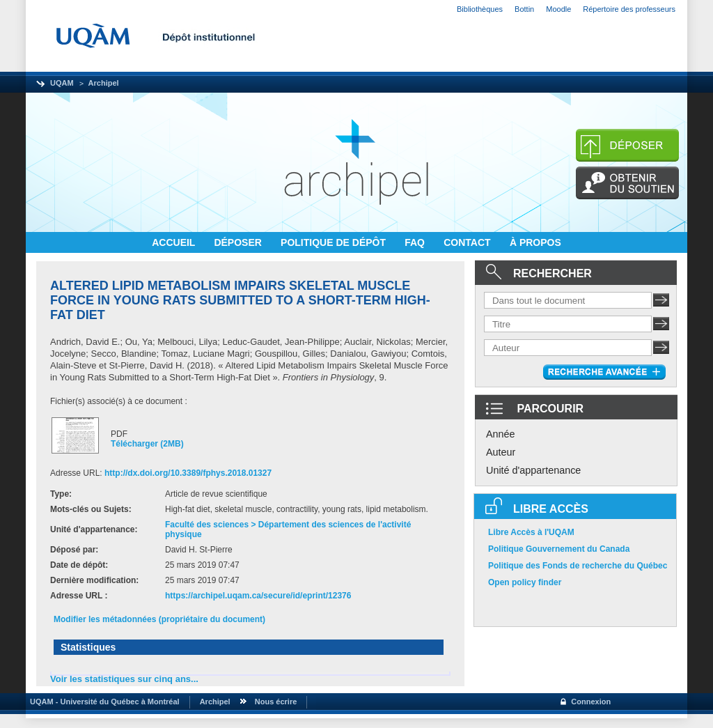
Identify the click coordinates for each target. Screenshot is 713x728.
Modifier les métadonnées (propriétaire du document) (159, 619)
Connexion (591, 702)
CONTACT (468, 242)
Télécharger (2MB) (147, 444)
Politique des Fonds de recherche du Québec (578, 566)
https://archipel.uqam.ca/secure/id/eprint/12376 (258, 596)
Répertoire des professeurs (629, 9)
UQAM (62, 83)
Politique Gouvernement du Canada (559, 549)
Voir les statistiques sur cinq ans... (124, 679)
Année (501, 434)
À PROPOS (535, 242)
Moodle (558, 9)
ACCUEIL (175, 242)
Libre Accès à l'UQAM (531, 532)
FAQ (416, 242)
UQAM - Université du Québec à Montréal (103, 702)
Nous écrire (276, 702)
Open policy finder (525, 582)
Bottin (524, 9)
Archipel (104, 83)
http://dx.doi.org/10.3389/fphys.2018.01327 (188, 473)
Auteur (501, 452)
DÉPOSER (239, 242)
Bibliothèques (480, 9)
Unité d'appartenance (533, 470)
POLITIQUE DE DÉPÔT (335, 242)
